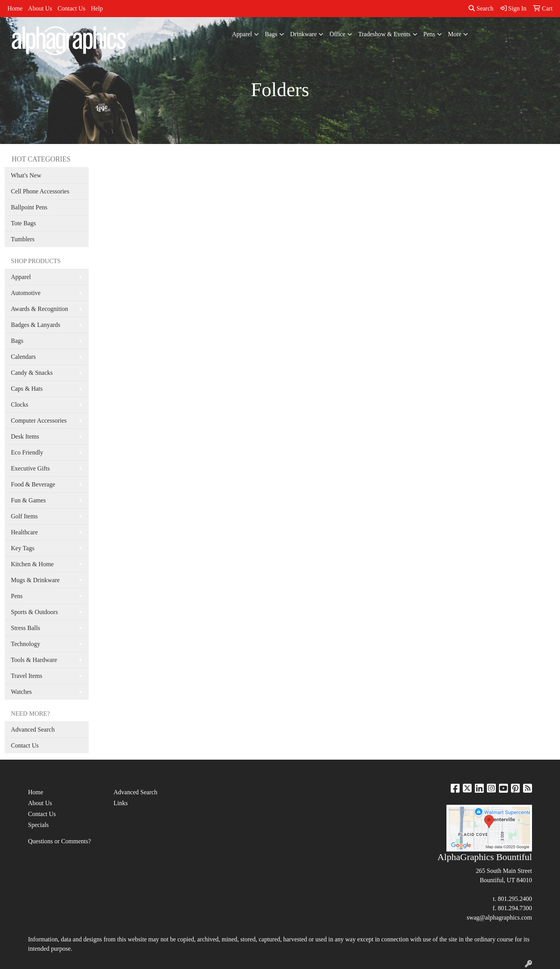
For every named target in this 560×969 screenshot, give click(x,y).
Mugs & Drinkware (35, 580)
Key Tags (23, 548)
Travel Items (27, 676)
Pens (429, 34)
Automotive (26, 293)
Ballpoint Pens (29, 207)
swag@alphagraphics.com (499, 917)
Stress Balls (25, 628)
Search (481, 8)
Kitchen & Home (32, 564)
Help (97, 8)
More (455, 34)
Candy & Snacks (32, 373)
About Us (40, 8)
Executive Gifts (30, 468)
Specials (38, 825)
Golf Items (24, 516)
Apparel (242, 34)
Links (121, 803)
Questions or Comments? (59, 841)
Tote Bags (23, 223)
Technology (25, 644)
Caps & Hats (27, 389)
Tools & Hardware (34, 660)
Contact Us (72, 8)
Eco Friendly (27, 452)
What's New (26, 175)
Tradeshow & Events (384, 34)
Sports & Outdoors (34, 612)
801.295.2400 (515, 899)
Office (337, 34)
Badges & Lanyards (36, 325)
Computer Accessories (39, 420)
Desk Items (25, 436)
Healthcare (24, 532)
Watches (21, 692)
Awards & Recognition (39, 309)
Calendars (23, 357)
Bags (271, 34)
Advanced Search (33, 729)
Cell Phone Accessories (40, 191)
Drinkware (303, 34)
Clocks (19, 405)
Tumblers (23, 239)
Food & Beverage (33, 484)
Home (15, 8)
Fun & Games (28, 500)
